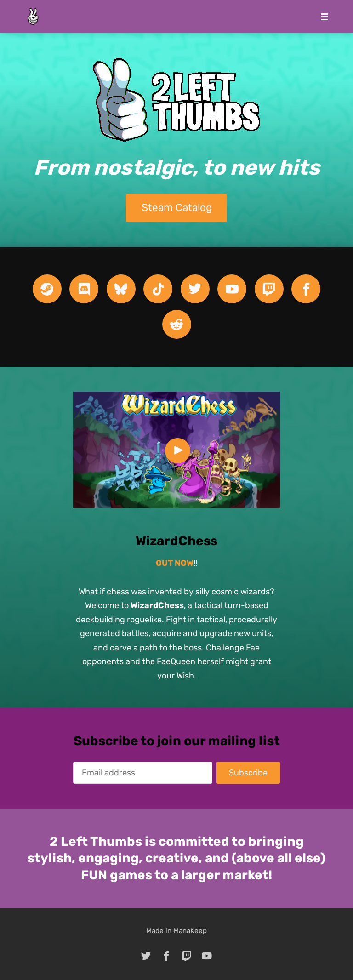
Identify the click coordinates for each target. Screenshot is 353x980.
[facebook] (306, 289)
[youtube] (232, 289)
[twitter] (195, 289)
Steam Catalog (177, 208)
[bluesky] (121, 289)
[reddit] (177, 324)
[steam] (47, 289)
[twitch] (269, 289)
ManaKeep (190, 931)
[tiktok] (158, 289)
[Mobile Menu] (322, 17)
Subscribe (248, 773)
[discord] (84, 289)
